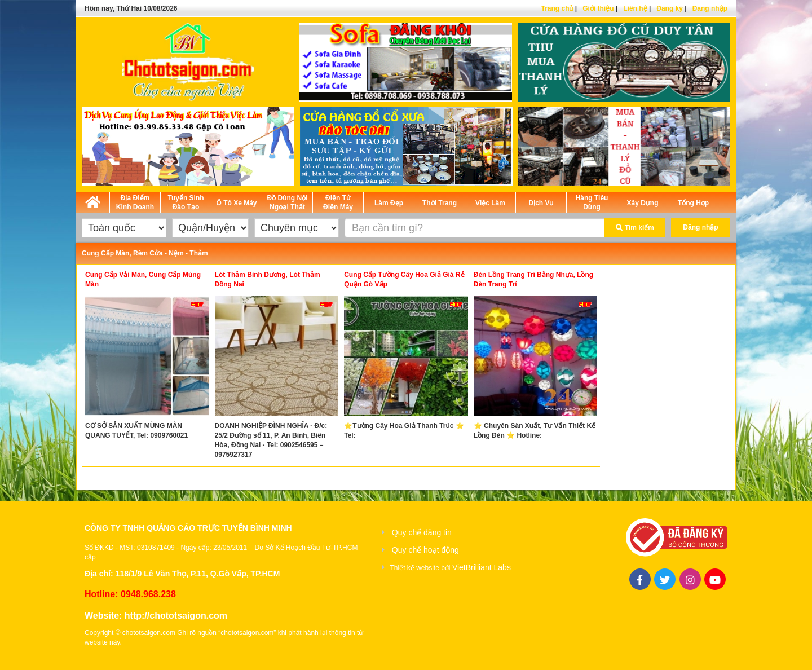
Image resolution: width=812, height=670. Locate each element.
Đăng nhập (710, 8)
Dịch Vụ (541, 203)
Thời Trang (440, 203)
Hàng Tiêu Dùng (592, 202)
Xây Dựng (642, 203)
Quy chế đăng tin (422, 532)
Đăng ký (670, 8)
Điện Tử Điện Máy (338, 202)
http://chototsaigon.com (176, 616)
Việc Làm (490, 203)
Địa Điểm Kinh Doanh (135, 202)
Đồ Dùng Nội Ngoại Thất (288, 202)
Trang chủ (557, 8)
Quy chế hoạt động (425, 550)
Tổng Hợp (693, 203)
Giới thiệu (598, 8)
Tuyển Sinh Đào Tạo (186, 202)
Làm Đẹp (389, 203)
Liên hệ (635, 8)
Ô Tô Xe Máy (236, 203)
